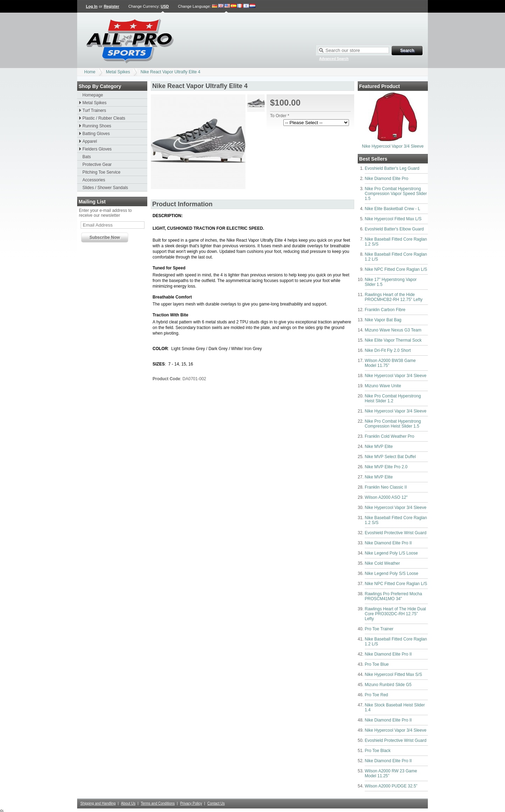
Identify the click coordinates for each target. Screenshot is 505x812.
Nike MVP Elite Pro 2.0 (386, 467)
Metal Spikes (118, 72)
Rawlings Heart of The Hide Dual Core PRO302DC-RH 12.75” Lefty (395, 614)
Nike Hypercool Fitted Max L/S (393, 219)
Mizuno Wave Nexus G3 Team (393, 330)
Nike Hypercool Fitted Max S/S (393, 675)
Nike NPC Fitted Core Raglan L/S (396, 269)
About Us (128, 803)
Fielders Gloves (97, 149)
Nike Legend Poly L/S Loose (391, 553)
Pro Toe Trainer (379, 629)
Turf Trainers (94, 110)
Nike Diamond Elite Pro (386, 179)
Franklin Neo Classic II (386, 487)
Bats (87, 157)
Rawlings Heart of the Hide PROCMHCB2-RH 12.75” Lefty (394, 297)
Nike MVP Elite (379, 447)
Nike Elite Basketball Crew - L (392, 209)
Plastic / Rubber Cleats (104, 118)
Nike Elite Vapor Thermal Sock (393, 340)
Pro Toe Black (378, 751)
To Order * (280, 116)
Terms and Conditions (158, 803)
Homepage (93, 95)
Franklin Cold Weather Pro (389, 436)
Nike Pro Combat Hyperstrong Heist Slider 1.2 (393, 398)
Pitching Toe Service (102, 172)
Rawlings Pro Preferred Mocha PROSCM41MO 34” (393, 596)
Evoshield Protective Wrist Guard (396, 533)
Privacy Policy (191, 803)
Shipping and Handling (98, 803)
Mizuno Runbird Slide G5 (388, 685)
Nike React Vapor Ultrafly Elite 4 (171, 72)
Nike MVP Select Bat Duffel (390, 457)
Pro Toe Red (376, 695)
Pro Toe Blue (377, 664)
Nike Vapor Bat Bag (383, 320)
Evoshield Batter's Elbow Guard (394, 229)
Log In (92, 6)
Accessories (94, 180)
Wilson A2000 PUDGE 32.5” (391, 786)
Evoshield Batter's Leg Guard (392, 168)
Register (112, 6)
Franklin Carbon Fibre (385, 310)
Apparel (90, 141)
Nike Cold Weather (382, 563)
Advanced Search (334, 59)
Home (90, 72)
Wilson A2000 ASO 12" (386, 497)
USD (165, 6)
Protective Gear (97, 165)
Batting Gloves (96, 134)
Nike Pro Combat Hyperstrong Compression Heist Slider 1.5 (393, 424)
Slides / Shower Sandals (105, 188)
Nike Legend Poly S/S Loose (392, 573)
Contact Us (216, 803)
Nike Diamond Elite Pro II (388, 543)
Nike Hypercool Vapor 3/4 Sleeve (393, 146)
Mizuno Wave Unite (383, 386)
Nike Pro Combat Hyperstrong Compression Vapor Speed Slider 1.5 (396, 194)
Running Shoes (97, 126)
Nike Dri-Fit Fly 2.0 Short (388, 350)
